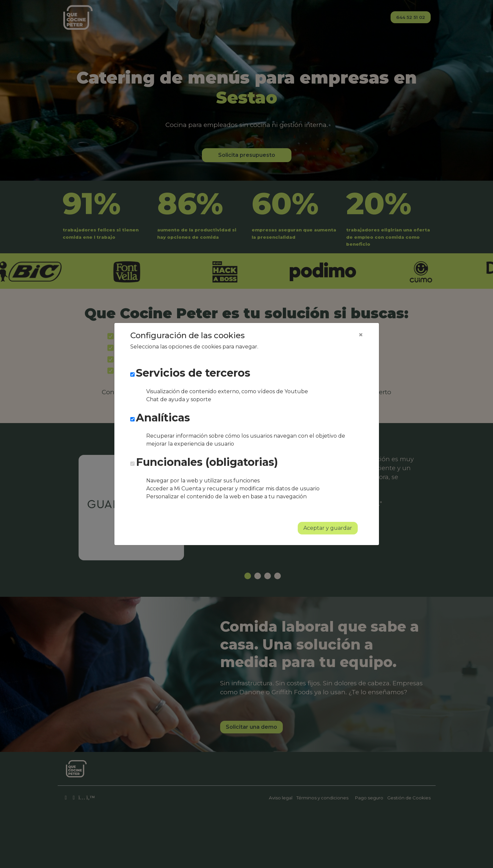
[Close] (361, 335)
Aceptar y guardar (328, 528)
